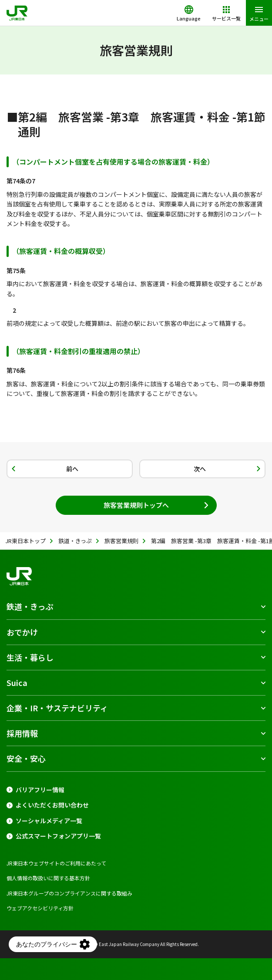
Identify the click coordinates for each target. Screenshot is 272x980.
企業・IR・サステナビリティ (57, 708)
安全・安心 (26, 758)
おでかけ (22, 632)
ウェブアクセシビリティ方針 (40, 908)
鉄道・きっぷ (30, 606)
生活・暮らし (30, 657)
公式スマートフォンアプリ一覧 (58, 836)
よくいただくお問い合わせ (52, 805)
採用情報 (22, 733)
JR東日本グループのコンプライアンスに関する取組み (69, 893)
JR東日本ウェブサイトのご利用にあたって (56, 863)
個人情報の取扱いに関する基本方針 (48, 878)
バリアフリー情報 (40, 790)
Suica (17, 683)
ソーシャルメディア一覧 (49, 821)
